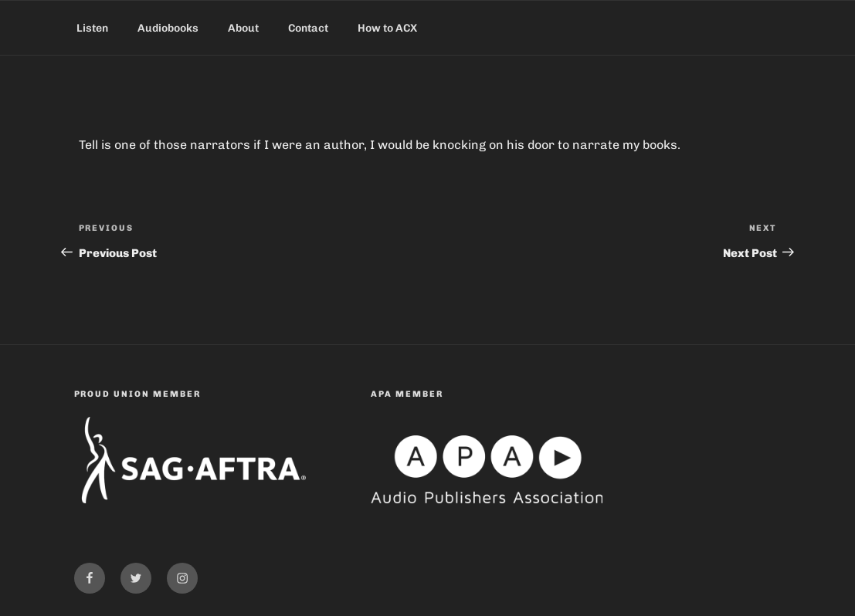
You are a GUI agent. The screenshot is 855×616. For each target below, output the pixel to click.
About (243, 28)
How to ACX (387, 28)
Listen (92, 28)
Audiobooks (168, 28)
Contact (308, 28)
